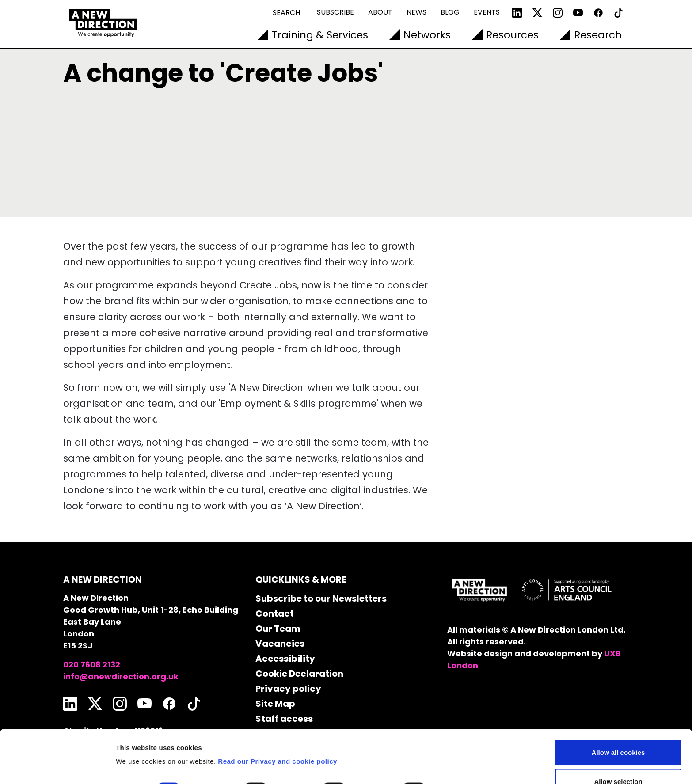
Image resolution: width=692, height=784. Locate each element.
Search (286, 13)
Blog (450, 12)
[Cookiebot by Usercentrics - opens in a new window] (57, 767)
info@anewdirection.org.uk (121, 676)
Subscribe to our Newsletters (321, 598)
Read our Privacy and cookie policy (278, 711)
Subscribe (335, 12)
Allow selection (618, 732)
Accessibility (285, 659)
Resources (512, 35)
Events (487, 12)
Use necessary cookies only (618, 760)
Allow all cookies (618, 703)
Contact (275, 614)
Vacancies (280, 644)
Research (598, 35)
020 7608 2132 (92, 665)
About (380, 12)
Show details (464, 740)
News (416, 12)
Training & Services (320, 35)
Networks (427, 35)
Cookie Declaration (299, 674)
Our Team (278, 629)
